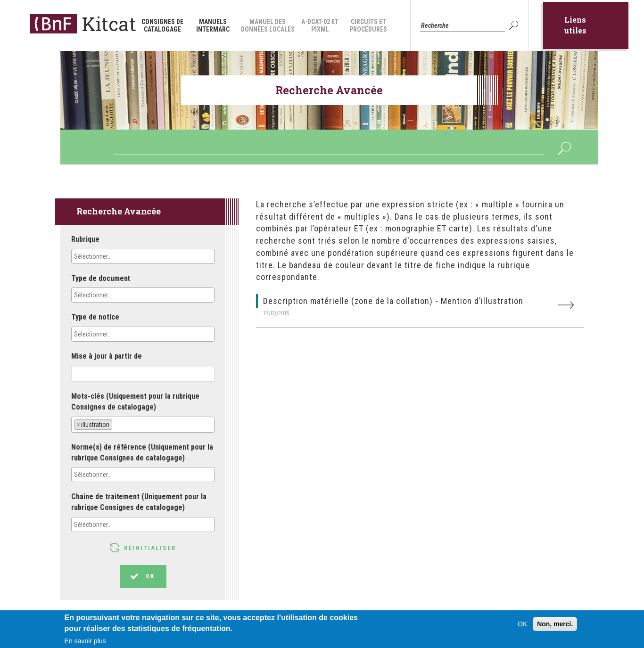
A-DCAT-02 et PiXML (320, 25)
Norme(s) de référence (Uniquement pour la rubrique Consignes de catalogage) (142, 452)
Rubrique (85, 239)
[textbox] (116, 256)
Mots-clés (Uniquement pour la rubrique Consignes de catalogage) (135, 402)
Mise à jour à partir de (107, 356)
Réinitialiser (150, 548)
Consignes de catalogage (162, 25)
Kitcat (109, 24)
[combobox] (143, 256)
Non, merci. (555, 627)
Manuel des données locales (268, 25)
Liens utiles (575, 25)
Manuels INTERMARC (213, 25)
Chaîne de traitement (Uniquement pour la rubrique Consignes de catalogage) (139, 502)
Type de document (101, 278)
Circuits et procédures (368, 25)
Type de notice (95, 317)
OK (515, 25)
